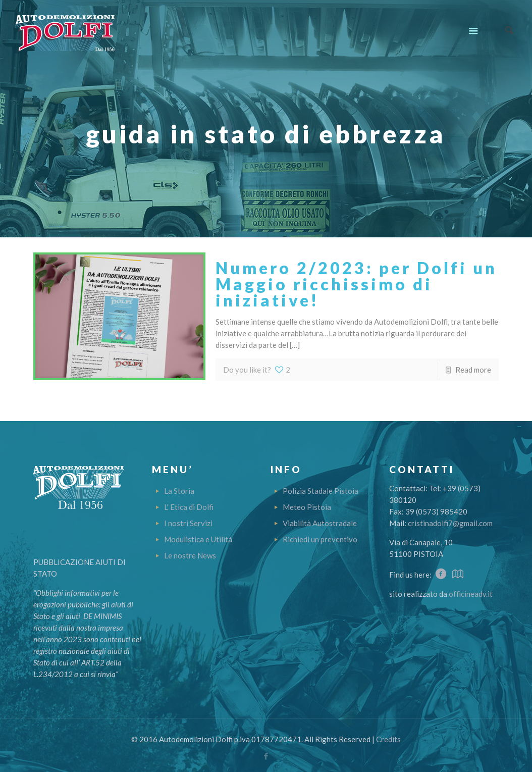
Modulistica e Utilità (198, 539)
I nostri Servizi (188, 523)
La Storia (179, 491)
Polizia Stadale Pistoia (321, 491)
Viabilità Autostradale (320, 523)
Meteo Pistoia (307, 507)
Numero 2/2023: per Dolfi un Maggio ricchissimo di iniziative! (356, 284)
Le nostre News (190, 555)
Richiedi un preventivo (320, 539)
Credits (388, 739)
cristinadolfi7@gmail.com (450, 523)
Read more (473, 370)
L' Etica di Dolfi (189, 507)
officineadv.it (471, 594)
